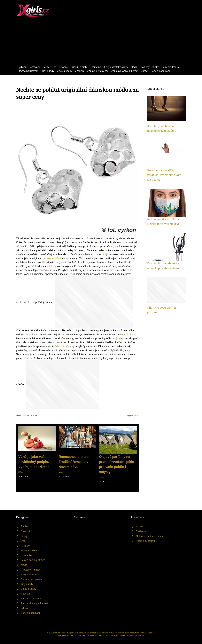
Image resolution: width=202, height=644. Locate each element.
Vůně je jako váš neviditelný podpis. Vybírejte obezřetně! (34, 462)
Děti (54, 67)
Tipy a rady (48, 71)
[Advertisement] (101, 44)
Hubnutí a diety (79, 67)
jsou (118, 338)
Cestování (34, 67)
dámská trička (127, 335)
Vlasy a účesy (64, 71)
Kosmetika (96, 67)
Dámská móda (63, 346)
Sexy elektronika (171, 67)
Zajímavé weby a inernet (125, 71)
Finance (63, 67)
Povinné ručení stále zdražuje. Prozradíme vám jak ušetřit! (164, 175)
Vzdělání (80, 71)
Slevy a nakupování (28, 71)
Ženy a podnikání (160, 71)
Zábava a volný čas (98, 71)
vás (104, 254)
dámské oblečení (52, 258)
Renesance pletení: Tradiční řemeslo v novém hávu (74, 462)
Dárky (46, 67)
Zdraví (144, 71)
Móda (134, 67)
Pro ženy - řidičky (149, 67)
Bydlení (22, 67)
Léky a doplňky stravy (116, 67)
